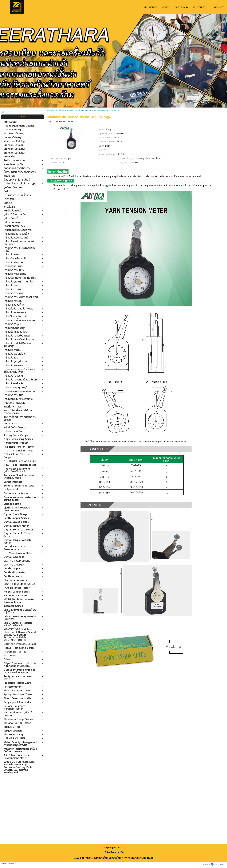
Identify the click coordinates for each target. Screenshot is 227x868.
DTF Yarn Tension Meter (69, 111)
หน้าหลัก (51, 111)
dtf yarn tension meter (63, 121)
